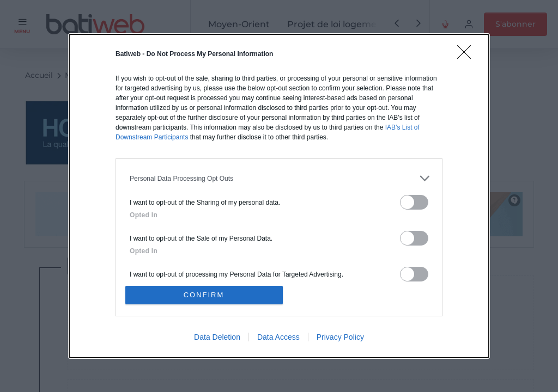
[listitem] (279, 178)
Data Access (278, 337)
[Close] (468, 56)
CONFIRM (204, 295)
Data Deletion (217, 337)
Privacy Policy (340, 337)
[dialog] (279, 196)
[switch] (414, 202)
